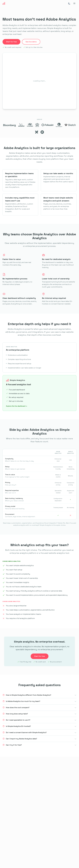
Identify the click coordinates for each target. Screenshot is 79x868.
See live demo (31, 42)
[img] (69, 3)
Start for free (11, 42)
